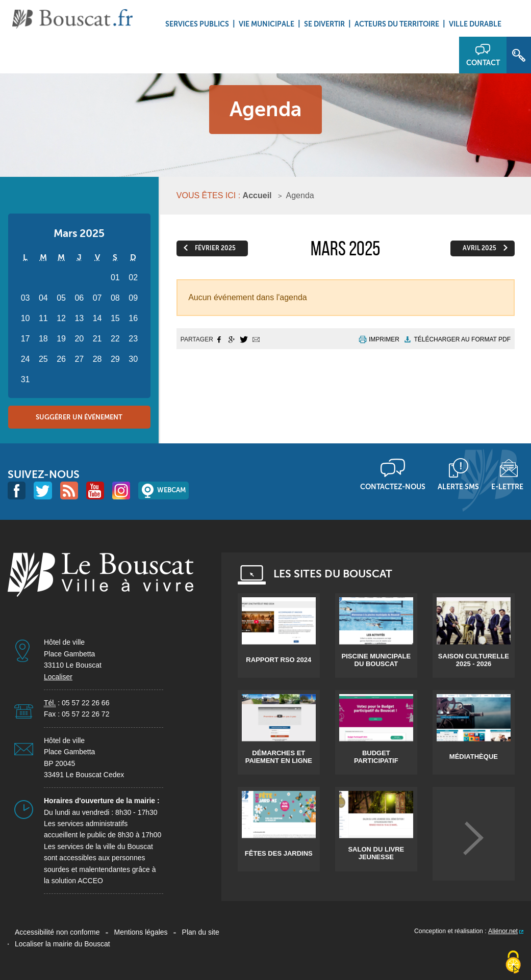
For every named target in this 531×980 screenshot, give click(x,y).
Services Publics (197, 24)
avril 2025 (479, 248)
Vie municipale (267, 24)
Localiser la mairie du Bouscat (62, 944)
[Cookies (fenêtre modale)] (513, 963)
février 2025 (215, 248)
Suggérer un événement (79, 417)
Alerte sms (458, 487)
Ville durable (475, 24)
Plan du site (201, 932)
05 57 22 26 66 (85, 703)
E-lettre (507, 487)
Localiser (58, 677)
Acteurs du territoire (397, 24)
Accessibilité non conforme (57, 932)
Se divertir (324, 24)
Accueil (257, 195)
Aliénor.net (503, 931)
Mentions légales (141, 932)
